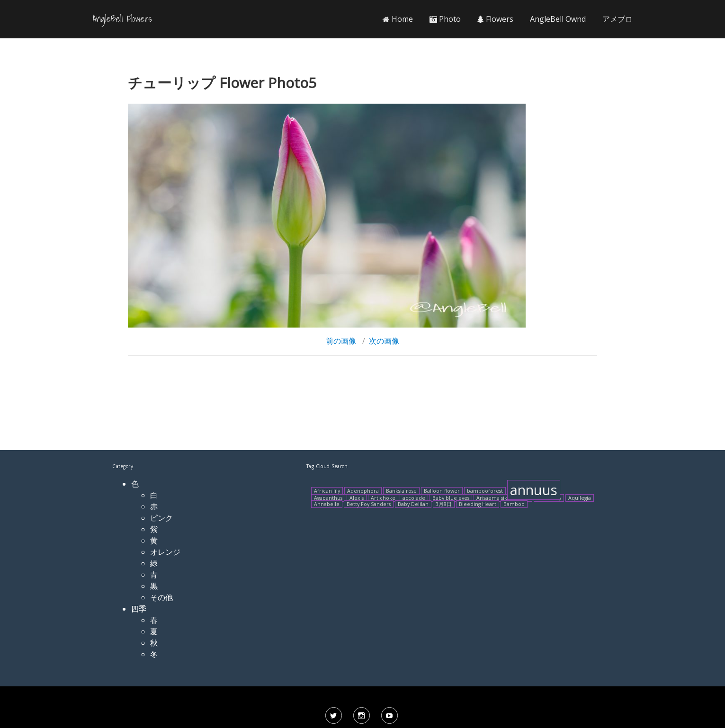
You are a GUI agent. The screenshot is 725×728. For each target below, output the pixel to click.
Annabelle (327, 504)
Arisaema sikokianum (503, 498)
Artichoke (383, 498)
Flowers (495, 19)
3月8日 (444, 504)
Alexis (357, 498)
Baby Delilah (413, 504)
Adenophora (363, 491)
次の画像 (384, 341)
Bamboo (514, 504)
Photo (445, 19)
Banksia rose (401, 491)
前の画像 (341, 341)
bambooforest (485, 491)
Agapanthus (328, 498)
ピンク (161, 518)
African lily (327, 491)
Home (398, 19)
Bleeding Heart (478, 504)
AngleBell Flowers (122, 19)
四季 (139, 609)
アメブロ (618, 19)
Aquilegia (580, 498)
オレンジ (165, 552)
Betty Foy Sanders (369, 504)
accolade (414, 498)
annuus (534, 490)
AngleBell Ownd (558, 19)
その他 (161, 597)
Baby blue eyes (451, 498)
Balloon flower (442, 491)
